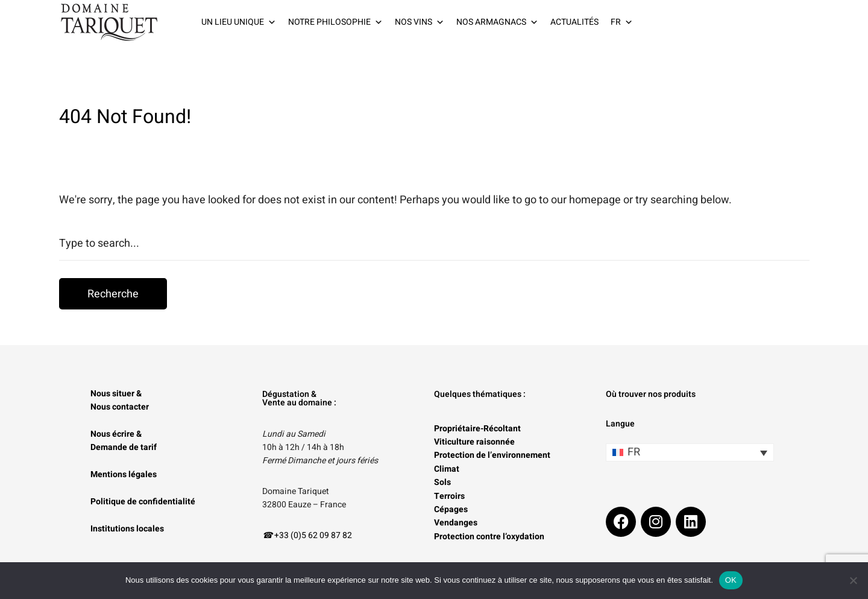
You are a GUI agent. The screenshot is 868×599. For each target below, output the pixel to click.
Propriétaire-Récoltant (477, 429)
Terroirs (449, 496)
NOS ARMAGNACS (497, 22)
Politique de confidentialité (143, 502)
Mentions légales (124, 474)
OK (731, 580)
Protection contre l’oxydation (489, 537)
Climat (447, 469)
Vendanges (456, 523)
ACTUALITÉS (574, 22)
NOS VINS (420, 22)
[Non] (853, 580)
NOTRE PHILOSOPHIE (335, 22)
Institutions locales (127, 529)
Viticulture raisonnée (474, 442)
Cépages (451, 509)
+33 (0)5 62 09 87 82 (313, 535)
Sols (442, 482)
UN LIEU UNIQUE (239, 22)
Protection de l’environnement (492, 455)
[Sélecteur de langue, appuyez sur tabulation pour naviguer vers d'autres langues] (690, 452)
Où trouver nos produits (651, 394)
